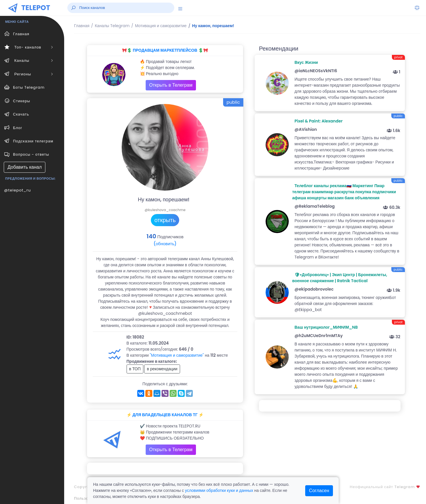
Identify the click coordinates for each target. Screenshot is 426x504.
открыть (165, 220)
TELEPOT (36, 8)
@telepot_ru (17, 190)
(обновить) (165, 244)
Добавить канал (25, 167)
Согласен (319, 491)
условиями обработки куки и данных (219, 490)
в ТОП (135, 369)
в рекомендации (162, 369)
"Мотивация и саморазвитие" (177, 355)
